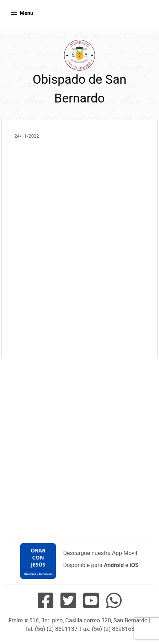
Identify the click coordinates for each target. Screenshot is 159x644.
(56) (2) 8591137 (56, 629)
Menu (26, 13)
